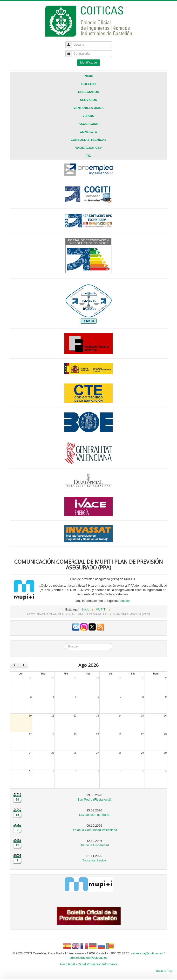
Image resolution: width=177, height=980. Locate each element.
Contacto (88, 132)
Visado (88, 116)
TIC (89, 156)
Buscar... (65, 643)
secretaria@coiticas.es (147, 953)
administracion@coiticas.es (88, 958)
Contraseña (71, 52)
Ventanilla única (88, 108)
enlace (125, 601)
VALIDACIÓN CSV (88, 148)
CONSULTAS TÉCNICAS (88, 140)
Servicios (89, 100)
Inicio (88, 76)
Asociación (88, 124)
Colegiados (88, 92)
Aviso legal (67, 964)
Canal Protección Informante (98, 964)
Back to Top (164, 971)
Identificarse (88, 62)
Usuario (71, 43)
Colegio (88, 84)
